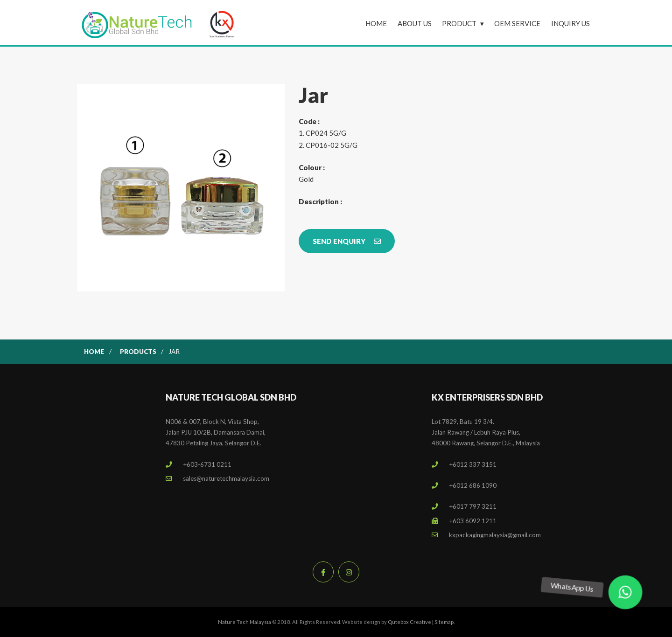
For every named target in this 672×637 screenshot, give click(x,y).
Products (138, 352)
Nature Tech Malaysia (245, 622)
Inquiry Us (570, 23)
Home (376, 23)
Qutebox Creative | (411, 622)
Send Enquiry (347, 241)
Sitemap (444, 622)
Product (459, 23)
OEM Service (517, 23)
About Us (415, 23)
